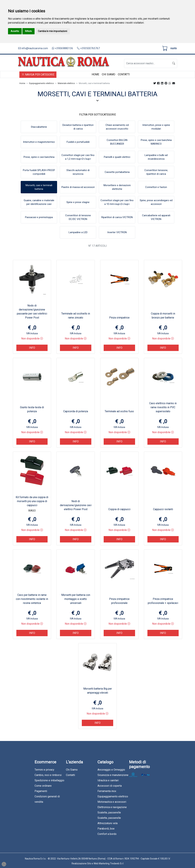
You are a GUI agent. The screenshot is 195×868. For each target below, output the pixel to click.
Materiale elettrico (66, 83)
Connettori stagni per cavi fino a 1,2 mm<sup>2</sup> (78, 157)
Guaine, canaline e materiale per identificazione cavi (39, 202)
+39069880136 (62, 48)
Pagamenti (41, 791)
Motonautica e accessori (112, 802)
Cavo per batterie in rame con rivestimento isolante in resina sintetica (32, 599)
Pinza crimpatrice (119, 318)
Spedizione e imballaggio (49, 780)
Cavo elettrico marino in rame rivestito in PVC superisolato (163, 407)
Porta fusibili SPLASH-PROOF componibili (39, 172)
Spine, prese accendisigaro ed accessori (156, 202)
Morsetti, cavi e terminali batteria (39, 187)
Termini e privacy (44, 770)
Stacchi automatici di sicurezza (78, 172)
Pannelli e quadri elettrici (117, 157)
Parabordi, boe (106, 829)
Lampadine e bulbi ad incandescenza (156, 157)
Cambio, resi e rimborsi (48, 775)
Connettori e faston (156, 187)
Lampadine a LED (78, 232)
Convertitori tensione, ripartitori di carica (156, 172)
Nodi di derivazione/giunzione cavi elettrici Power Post (76, 505)
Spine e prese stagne (78, 202)
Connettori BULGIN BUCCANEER (117, 142)
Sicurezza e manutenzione (113, 775)
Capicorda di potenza (76, 411)
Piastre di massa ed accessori (78, 187)
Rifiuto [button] (28, 31)
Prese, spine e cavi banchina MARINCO (156, 142)
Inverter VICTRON (117, 232)
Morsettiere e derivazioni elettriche (117, 187)
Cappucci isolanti (163, 509)
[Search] (147, 63)
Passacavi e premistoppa (39, 217)
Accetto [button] (15, 31)
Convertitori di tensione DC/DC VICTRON (78, 217)
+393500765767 (88, 48)
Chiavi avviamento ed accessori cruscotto (117, 127)
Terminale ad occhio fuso (119, 411)
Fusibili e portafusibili (78, 142)
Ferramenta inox (107, 791)
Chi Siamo (109, 74)
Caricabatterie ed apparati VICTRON (156, 217)
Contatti (124, 74)
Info (32, 348)
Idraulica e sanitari (108, 780)
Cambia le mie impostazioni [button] (53, 31)
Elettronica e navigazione (112, 807)
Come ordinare (43, 786)
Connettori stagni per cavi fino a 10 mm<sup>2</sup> (117, 202)
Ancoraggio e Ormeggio (111, 770)
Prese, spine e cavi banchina (39, 157)
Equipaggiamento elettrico (41, 83)
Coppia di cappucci (119, 509)
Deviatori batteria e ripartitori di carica (78, 127)
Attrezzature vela (108, 823)
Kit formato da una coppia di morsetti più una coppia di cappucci (32, 501)
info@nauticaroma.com (33, 48)
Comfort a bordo (107, 834)
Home (95, 74)
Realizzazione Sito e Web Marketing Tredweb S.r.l (98, 863)
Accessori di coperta (110, 786)
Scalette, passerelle (109, 813)
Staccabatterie (39, 127)
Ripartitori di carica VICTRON (117, 217)
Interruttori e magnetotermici (39, 142)
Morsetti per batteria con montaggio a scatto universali (76, 599)
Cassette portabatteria (117, 172)
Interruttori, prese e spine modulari (156, 127)
